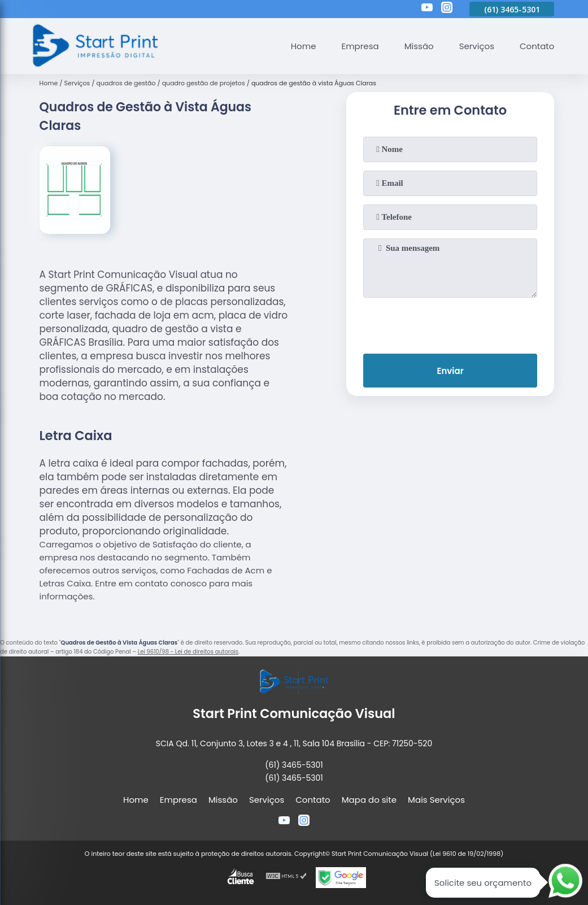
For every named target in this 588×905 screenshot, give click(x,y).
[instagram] (447, 9)
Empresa (360, 46)
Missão (419, 46)
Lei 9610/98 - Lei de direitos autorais (188, 652)
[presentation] (450, 323)
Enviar (450, 371)
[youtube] (427, 9)
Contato (537, 46)
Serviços (477, 46)
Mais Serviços (436, 800)
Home (304, 46)
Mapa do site (369, 800)
